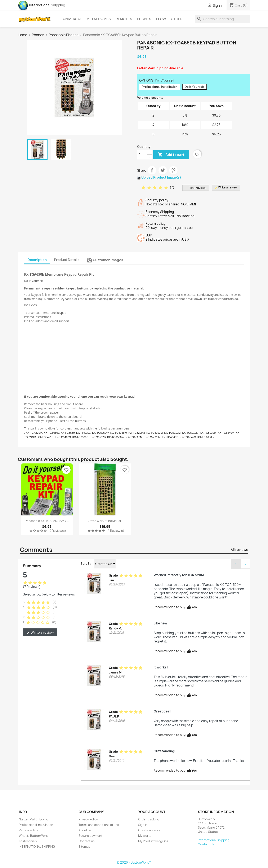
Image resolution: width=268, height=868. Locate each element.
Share (152, 170)
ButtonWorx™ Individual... (105, 521)
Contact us (87, 841)
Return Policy (28, 830)
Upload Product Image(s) (161, 177)
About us (85, 830)
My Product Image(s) (153, 841)
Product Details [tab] (67, 260)
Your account (152, 812)
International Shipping (41, 5)
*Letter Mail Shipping (33, 819)
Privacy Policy (88, 819)
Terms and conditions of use (99, 825)
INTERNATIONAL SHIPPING (37, 847)
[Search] (223, 19)
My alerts (145, 836)
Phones (144, 19)
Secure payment (90, 836)
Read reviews (196, 188)
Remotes (124, 19)
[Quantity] (142, 155)
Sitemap (84, 847)
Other (177, 19)
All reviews (239, 550)
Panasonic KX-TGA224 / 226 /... (47, 521)
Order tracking (149, 819)
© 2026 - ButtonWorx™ (134, 862)
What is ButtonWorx (33, 836)
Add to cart (171, 155)
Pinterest (173, 170)
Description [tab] (37, 260)
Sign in (143, 825)
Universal (72, 19)
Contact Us (206, 844)
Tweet (163, 170)
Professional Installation (36, 825)
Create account (150, 830)
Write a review (40, 632)
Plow (161, 19)
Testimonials (28, 841)
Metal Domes (99, 19)
